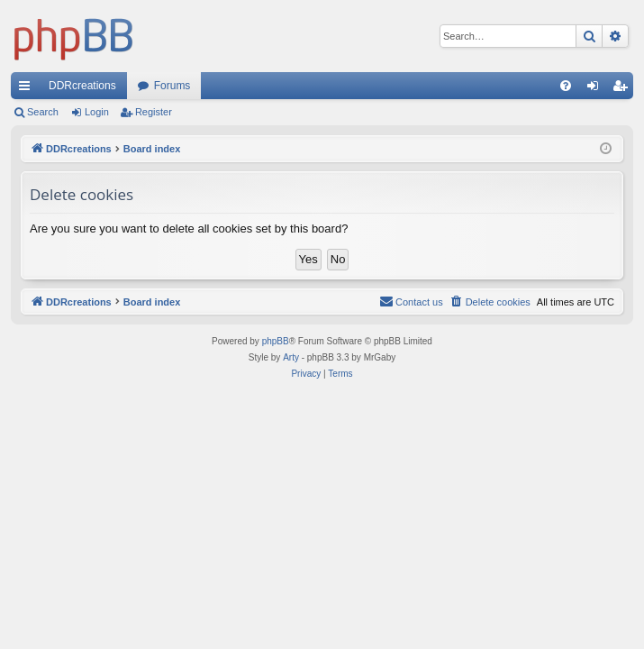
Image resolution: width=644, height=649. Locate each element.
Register (154, 112)
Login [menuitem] (597, 89)
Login (97, 112)
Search (43, 112)
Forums (172, 86)
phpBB (276, 341)
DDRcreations (82, 86)
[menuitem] (566, 86)
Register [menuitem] (624, 89)
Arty (291, 357)
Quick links (28, 89)
